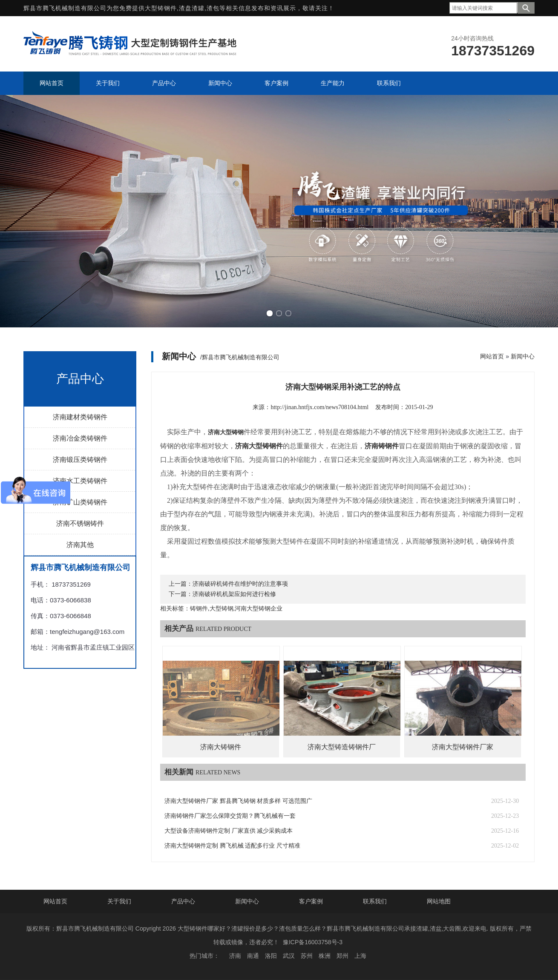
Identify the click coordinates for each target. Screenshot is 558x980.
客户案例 (311, 901)
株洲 (325, 956)
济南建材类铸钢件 (80, 417)
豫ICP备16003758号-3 (313, 942)
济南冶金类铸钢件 (80, 438)
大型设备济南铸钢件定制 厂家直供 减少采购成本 (229, 831)
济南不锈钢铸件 (80, 523)
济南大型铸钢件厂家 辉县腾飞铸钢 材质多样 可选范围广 (238, 801)
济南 (235, 956)
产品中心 (183, 901)
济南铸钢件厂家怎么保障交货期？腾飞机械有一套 (230, 816)
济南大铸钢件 (221, 747)
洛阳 (271, 956)
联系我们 (375, 901)
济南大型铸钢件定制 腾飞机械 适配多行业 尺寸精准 (232, 846)
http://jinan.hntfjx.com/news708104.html (319, 407)
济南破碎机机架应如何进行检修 (234, 594)
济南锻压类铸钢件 (80, 460)
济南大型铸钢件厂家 (463, 747)
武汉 (289, 956)
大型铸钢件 (161, 8)
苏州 (307, 956)
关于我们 (119, 901)
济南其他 (80, 545)
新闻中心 (523, 356)
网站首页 (492, 356)
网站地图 (439, 901)
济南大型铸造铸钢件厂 (342, 747)
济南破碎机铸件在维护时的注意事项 (240, 584)
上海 (360, 956)
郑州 (342, 956)
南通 (253, 956)
